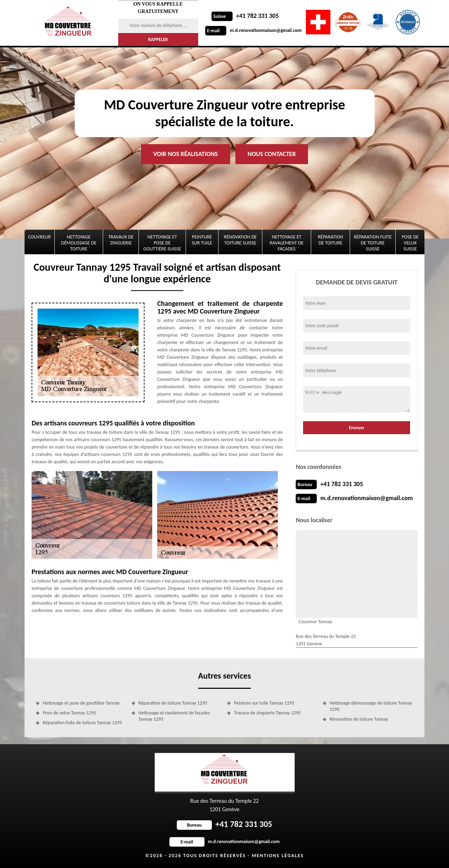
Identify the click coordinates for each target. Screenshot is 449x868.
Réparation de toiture (330, 240)
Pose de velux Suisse (410, 243)
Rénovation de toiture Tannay (359, 719)
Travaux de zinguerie (121, 240)
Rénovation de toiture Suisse (240, 240)
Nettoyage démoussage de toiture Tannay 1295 (371, 706)
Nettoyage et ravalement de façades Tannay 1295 (174, 716)
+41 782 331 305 (245, 16)
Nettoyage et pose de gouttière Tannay (81, 703)
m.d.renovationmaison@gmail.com (253, 30)
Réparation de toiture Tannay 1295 (173, 703)
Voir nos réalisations (186, 154)
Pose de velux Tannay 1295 (69, 713)
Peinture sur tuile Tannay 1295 (264, 703)
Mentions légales (278, 856)
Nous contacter (272, 154)
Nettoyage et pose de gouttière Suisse (162, 243)
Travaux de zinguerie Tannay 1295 (267, 713)
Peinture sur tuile (202, 240)
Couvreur (39, 237)
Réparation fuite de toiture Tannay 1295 (82, 723)
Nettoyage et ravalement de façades (287, 243)
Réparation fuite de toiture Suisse (373, 243)
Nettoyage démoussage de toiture (79, 243)
